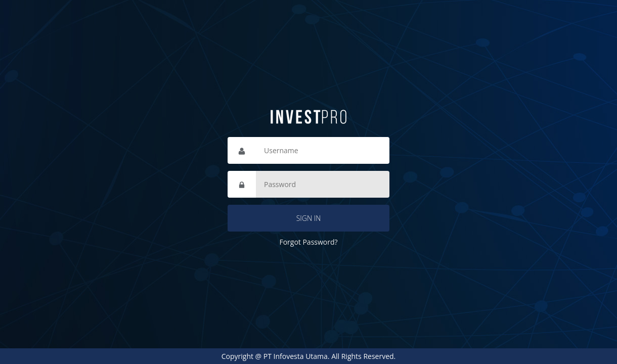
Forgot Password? (308, 242)
